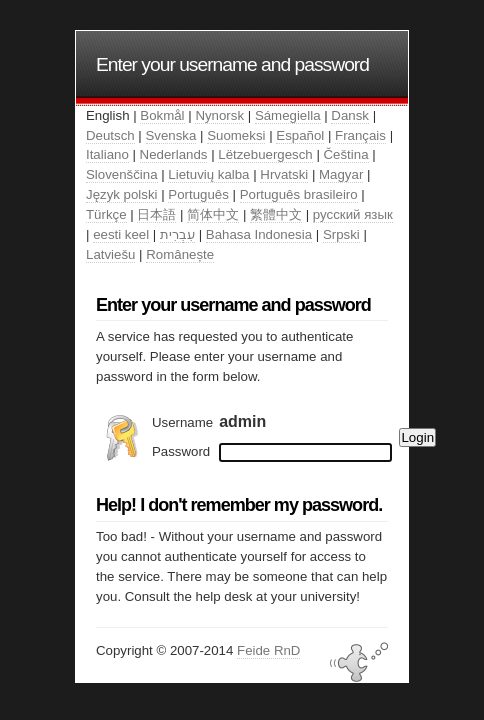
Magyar (341, 174)
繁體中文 (276, 214)
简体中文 (213, 214)
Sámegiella (288, 115)
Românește (180, 254)
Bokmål (162, 115)
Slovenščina (122, 174)
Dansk (350, 115)
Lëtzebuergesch (265, 154)
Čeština (346, 154)
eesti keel (121, 234)
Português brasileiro (299, 194)
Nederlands (174, 154)
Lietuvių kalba (208, 174)
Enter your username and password (232, 64)
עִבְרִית (177, 234)
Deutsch (110, 135)
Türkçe (106, 214)
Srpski (341, 234)
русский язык (353, 214)
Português (198, 194)
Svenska (171, 135)
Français (360, 135)
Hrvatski (284, 174)
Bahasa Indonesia (259, 234)
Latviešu (110, 254)
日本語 (156, 214)
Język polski (122, 194)
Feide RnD (268, 650)
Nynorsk (219, 115)
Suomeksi (236, 135)
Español (300, 135)
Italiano (107, 154)
